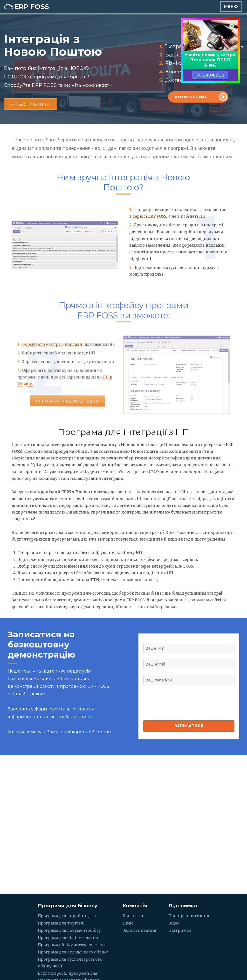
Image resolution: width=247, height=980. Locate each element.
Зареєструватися (31, 104)
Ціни (128, 923)
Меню (231, 7)
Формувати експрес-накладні (52, 352)
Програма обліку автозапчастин (71, 945)
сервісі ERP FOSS (149, 216)
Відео (174, 923)
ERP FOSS (32, 7)
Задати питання (139, 930)
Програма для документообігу (69, 930)
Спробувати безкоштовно (67, 412)
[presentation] (189, 703)
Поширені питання (189, 916)
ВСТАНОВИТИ (210, 75)
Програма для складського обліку (73, 952)
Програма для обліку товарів (68, 938)
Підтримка (180, 930)
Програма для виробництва (67, 916)
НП (202, 216)
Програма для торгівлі (61, 923)
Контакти (133, 916)
